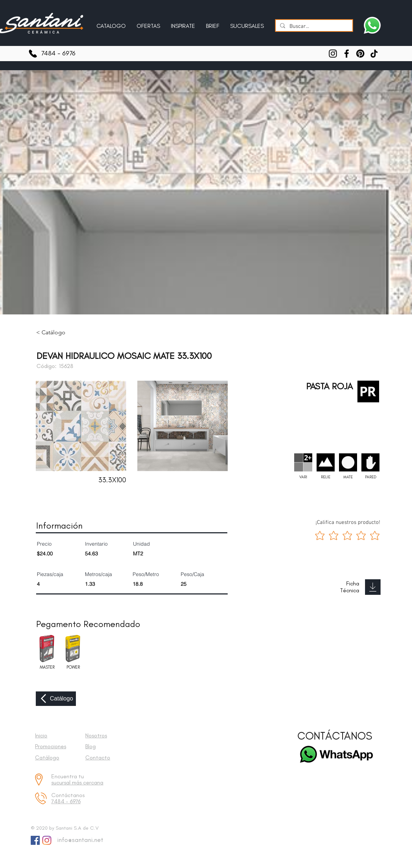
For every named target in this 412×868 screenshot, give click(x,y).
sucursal (62, 782)
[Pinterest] (360, 54)
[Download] (373, 587)
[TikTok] (374, 54)
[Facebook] (347, 54)
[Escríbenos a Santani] (372, 25)
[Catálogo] (56, 699)
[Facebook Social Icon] (35, 840)
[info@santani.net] (79, 840)
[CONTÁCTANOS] (335, 736)
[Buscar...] (313, 27)
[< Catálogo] (56, 333)
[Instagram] (333, 54)
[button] (183, 23)
